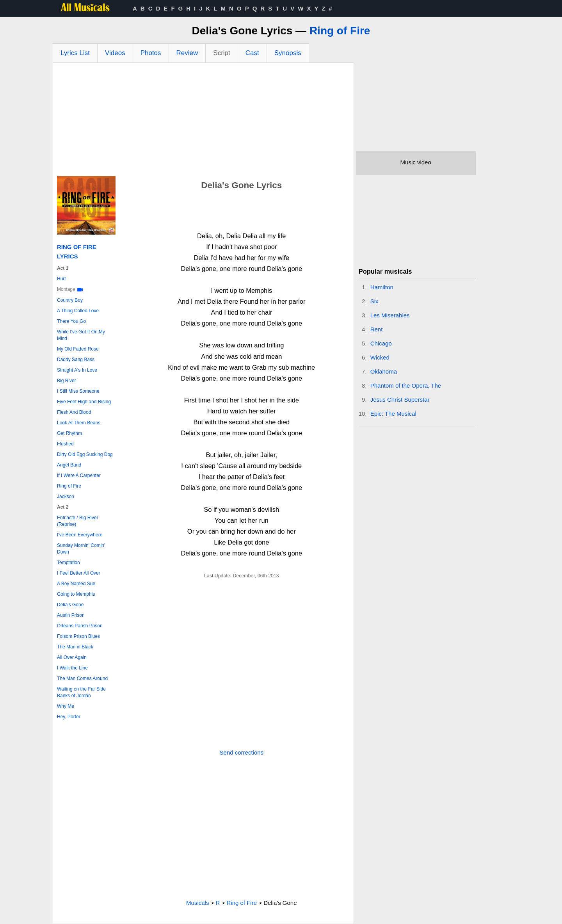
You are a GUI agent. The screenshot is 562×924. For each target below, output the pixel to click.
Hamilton (382, 287)
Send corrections (242, 752)
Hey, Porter (69, 717)
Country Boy (70, 300)
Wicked (380, 357)
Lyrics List (75, 53)
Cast (252, 53)
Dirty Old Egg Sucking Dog (85, 454)
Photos (151, 53)
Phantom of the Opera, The (406, 385)
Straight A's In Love (77, 370)
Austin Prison (71, 615)
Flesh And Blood (74, 412)
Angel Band (69, 465)
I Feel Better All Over (79, 573)
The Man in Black (75, 647)
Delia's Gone (70, 605)
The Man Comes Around (82, 678)
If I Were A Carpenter (79, 475)
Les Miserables (390, 315)
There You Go (71, 321)
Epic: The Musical (393, 414)
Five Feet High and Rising (84, 402)
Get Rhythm (69, 433)
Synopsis (288, 53)
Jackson (66, 497)
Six (374, 301)
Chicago (381, 343)
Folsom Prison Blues (78, 636)
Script (221, 53)
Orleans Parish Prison (80, 626)
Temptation (68, 563)
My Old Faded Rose (78, 349)
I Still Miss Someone (78, 391)
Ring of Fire (340, 31)
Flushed (65, 444)
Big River (67, 381)
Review (187, 53)
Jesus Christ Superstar (400, 400)
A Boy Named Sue (76, 584)
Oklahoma (384, 371)
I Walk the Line (72, 668)
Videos (115, 53)
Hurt (61, 279)
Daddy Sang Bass (76, 360)
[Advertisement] (203, 121)
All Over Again (72, 657)
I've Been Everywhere (80, 535)
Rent (377, 329)
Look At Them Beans (79, 423)
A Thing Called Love (78, 311)
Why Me (66, 706)
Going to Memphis (76, 594)
